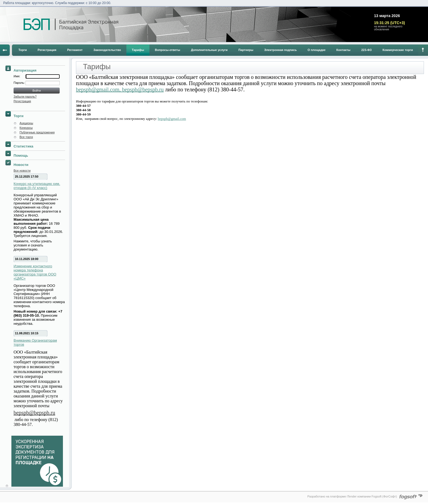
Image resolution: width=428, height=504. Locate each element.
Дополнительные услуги (209, 50)
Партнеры (246, 50)
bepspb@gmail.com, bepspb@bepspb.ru (120, 89)
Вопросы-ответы (167, 50)
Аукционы (26, 123)
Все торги (26, 137)
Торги (23, 50)
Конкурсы (26, 128)
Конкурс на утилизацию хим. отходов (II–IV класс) (37, 186)
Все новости (22, 171)
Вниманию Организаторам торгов (35, 342)
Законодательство (107, 50)
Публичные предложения (37, 132)
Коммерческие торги (398, 50)
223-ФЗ (366, 50)
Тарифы (138, 50)
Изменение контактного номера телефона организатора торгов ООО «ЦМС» (35, 272)
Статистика (23, 146)
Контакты (343, 50)
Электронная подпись (280, 50)
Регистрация (47, 50)
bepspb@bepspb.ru (34, 413)
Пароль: (20, 83)
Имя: (17, 76)
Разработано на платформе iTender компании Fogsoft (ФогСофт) (352, 496)
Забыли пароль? (25, 97)
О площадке (317, 50)
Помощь (21, 155)
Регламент (75, 50)
